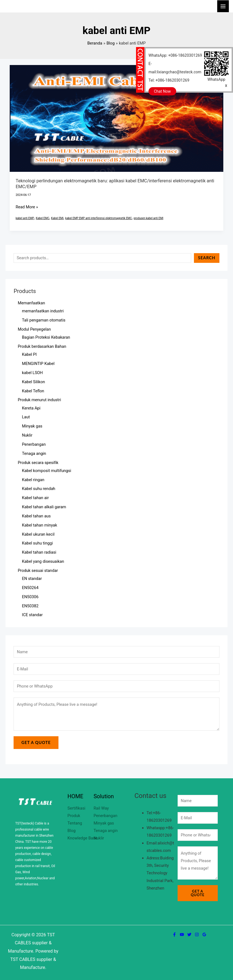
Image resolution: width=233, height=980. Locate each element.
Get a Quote (36, 742)
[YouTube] (182, 934)
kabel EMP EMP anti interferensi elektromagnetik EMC (99, 218)
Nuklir (99, 838)
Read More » (27, 206)
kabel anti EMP (25, 218)
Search (207, 258)
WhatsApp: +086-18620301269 (175, 55)
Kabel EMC (43, 218)
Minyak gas (104, 823)
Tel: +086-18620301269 (169, 80)
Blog (72, 831)
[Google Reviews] (204, 934)
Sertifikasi (76, 808)
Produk (74, 816)
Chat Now (162, 91)
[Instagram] (197, 934)
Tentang (75, 823)
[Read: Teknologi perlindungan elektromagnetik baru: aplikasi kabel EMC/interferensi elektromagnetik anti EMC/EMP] (117, 118)
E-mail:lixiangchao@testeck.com (175, 68)
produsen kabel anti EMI (148, 218)
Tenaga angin (106, 831)
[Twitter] (189, 934)
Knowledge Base (83, 838)
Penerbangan (106, 816)
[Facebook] (174, 934)
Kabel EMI (57, 218)
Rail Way (101, 808)
